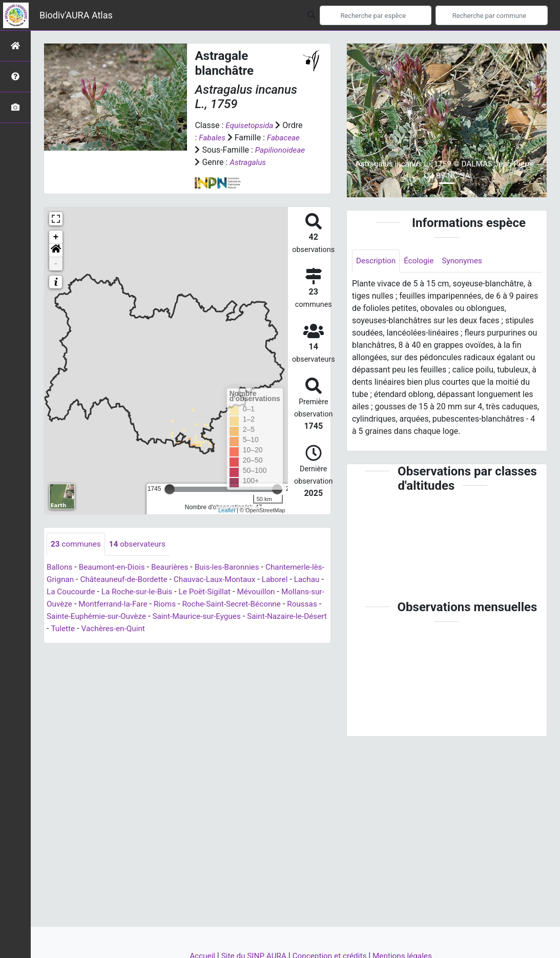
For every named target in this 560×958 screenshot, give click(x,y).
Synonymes (466, 261)
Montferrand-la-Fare (161, 617)
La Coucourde (105, 604)
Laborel (297, 592)
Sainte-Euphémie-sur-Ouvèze (174, 629)
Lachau (60, 604)
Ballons (60, 580)
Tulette (153, 641)
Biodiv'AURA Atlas (76, 15)
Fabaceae (285, 138)
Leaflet (227, 523)
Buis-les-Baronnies (235, 580)
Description (377, 261)
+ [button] (56, 249)
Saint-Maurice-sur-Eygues (279, 629)
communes (77, 557)
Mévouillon (298, 604)
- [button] (56, 276)
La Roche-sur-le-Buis (174, 604)
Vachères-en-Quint (205, 641)
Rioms (215, 617)
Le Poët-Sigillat (244, 604)
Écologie (421, 261)
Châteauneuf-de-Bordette (140, 592)
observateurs (141, 557)
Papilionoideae (221, 162)
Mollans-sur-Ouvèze (82, 617)
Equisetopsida (251, 125)
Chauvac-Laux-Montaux (234, 592)
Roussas (100, 629)
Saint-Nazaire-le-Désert (92, 641)
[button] (56, 263)
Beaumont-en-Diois (115, 580)
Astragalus (214, 174)
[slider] (170, 502)
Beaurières (175, 580)
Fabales (213, 138)
